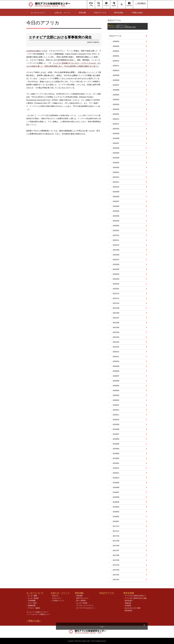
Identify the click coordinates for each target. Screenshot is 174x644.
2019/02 (116, 458)
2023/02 (116, 226)
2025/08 (116, 80)
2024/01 (116, 172)
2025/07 (116, 85)
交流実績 (128, 606)
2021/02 (116, 342)
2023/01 (116, 230)
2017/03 (116, 570)
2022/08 (116, 255)
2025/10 (116, 70)
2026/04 (116, 41)
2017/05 (116, 560)
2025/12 (116, 61)
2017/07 (116, 550)
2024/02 (116, 167)
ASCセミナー (57, 598)
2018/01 (116, 521)
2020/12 (116, 352)
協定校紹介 (129, 610)
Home (112, 25)
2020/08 (116, 371)
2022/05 (116, 269)
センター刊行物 (82, 603)
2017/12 (116, 526)
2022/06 (116, 264)
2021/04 (116, 332)
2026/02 (116, 51)
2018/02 (116, 516)
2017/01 (116, 579)
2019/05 (116, 444)
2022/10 (116, 245)
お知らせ (55, 596)
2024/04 (116, 158)
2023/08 (116, 196)
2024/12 (116, 119)
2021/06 (116, 323)
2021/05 (116, 327)
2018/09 (116, 483)
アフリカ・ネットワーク (85, 606)
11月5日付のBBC (33, 51)
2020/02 (116, 400)
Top (144, 627)
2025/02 (116, 109)
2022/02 (116, 284)
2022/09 (116, 250)
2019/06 (116, 439)
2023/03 (116, 221)
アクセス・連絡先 (34, 608)
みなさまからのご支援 (133, 608)
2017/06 (116, 555)
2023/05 (116, 211)
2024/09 (116, 133)
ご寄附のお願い (137, 13)
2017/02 (116, 575)
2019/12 (116, 410)
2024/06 (116, 148)
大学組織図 (32, 601)
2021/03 (116, 337)
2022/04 (116, 274)
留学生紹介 (129, 601)
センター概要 (32, 596)
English (114, 4)
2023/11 (116, 182)
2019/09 (116, 424)
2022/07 (116, 260)
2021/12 (116, 293)
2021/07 (116, 318)
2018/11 (116, 473)
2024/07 (116, 143)
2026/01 (116, 56)
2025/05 (116, 95)
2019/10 (116, 419)
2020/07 (116, 376)
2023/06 (116, 206)
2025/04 (116, 100)
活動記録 (128, 603)
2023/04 (116, 216)
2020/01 (116, 405)
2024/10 (116, 129)
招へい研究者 (81, 601)
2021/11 (116, 298)
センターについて (38, 13)
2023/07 (116, 201)
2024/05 (116, 153)
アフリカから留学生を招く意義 (136, 598)
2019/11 (116, 415)
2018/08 (116, 487)
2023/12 (116, 177)
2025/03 (116, 104)
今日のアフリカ (100, 13)
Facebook (129, 4)
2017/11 (116, 531)
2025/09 (116, 75)
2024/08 (116, 138)
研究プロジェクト (82, 598)
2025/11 (116, 66)
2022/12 (116, 235)
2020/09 (116, 366)
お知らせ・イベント (63, 13)
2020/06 (116, 381)
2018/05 (116, 502)
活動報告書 (32, 606)
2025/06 (116, 90)
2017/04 (116, 565)
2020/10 (116, 361)
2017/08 (116, 546)
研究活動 (82, 13)
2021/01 (116, 347)
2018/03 (116, 512)
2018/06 (116, 497)
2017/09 (116, 541)
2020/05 (116, 386)
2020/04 (116, 390)
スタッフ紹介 (32, 603)
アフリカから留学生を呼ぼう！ (136, 596)
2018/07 (116, 492)
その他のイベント (58, 601)
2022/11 (116, 240)
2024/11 (116, 124)
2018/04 (116, 507)
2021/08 (116, 313)
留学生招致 (119, 13)
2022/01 (116, 289)
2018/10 (116, 478)
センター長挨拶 (33, 598)
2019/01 (116, 463)
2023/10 (116, 187)
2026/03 (116, 46)
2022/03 (116, 279)
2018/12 (116, 468)
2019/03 (116, 453)
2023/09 (116, 192)
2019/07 (116, 434)
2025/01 (116, 114)
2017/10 (116, 536)
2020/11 (116, 356)
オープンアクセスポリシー (86, 608)
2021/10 (116, 303)
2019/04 (116, 449)
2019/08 (116, 429)
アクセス (106, 4)
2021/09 (116, 308)
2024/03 (116, 163)
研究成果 (79, 596)
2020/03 (116, 395)
